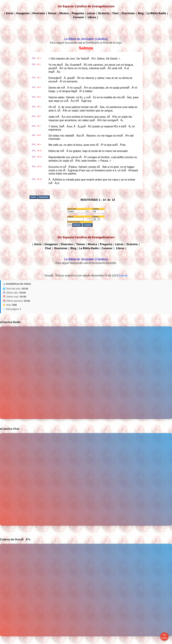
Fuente (123, 275)
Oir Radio (164, 636)
